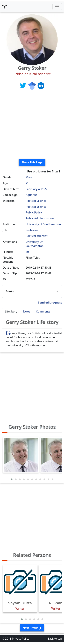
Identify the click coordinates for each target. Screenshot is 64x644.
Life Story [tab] (11, 311)
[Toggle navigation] (57, 7)
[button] (12, 479)
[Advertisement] (32, 124)
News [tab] (27, 311)
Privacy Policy (21, 639)
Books (10, 291)
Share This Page (32, 162)
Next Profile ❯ (32, 628)
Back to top (55, 639)
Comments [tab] (43, 311)
